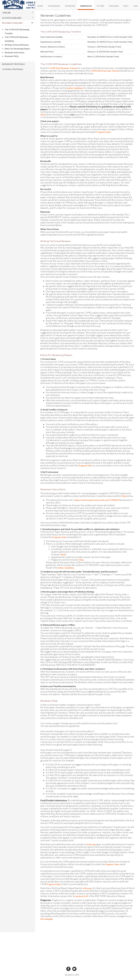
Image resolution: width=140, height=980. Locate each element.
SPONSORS (70, 6)
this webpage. (47, 919)
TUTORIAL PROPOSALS (13, 69)
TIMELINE (6, 13)
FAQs (43, 115)
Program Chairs (104, 132)
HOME (40, 6)
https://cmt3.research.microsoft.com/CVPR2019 (97, 500)
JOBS (135, 6)
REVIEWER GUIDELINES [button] (12, 23)
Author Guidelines (75, 88)
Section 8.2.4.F (82, 896)
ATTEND (100, 6)
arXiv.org (91, 844)
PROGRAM (114, 6)
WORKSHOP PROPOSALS (13, 64)
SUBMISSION (86, 6)
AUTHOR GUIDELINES (12, 18)
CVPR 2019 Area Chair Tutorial (105, 71)
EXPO (126, 6)
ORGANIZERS (54, 6)
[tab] (18, 13)
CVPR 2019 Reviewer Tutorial (63, 68)
